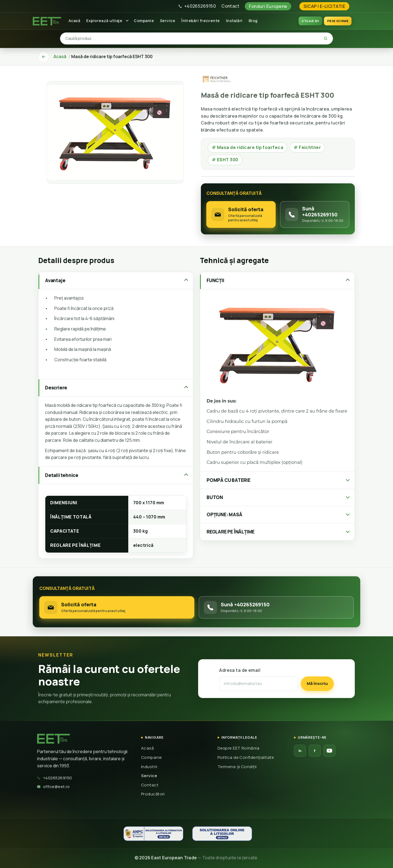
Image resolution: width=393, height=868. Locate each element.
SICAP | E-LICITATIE (324, 6)
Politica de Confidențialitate (246, 757)
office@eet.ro (53, 787)
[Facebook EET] (315, 751)
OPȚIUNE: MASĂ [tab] (224, 514)
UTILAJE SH (310, 21)
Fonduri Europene (268, 6)
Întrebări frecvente (201, 21)
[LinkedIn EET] (300, 751)
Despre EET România (238, 748)
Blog (253, 21)
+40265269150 (197, 6)
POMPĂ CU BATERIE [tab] (229, 480)
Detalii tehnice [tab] (62, 475)
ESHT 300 (225, 160)
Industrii (149, 767)
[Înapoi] (44, 57)
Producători (153, 794)
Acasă (74, 21)
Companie (144, 21)
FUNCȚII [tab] (215, 280)
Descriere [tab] (56, 388)
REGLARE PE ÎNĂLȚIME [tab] (231, 532)
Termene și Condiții (237, 767)
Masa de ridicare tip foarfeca (248, 147)
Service (168, 21)
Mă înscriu (317, 683)
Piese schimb (338, 21)
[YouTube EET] (329, 751)
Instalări (234, 21)
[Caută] (326, 38)
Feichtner (307, 147)
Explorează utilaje (104, 21)
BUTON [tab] (215, 497)
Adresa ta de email (240, 670)
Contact (230, 6)
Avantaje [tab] (55, 280)
